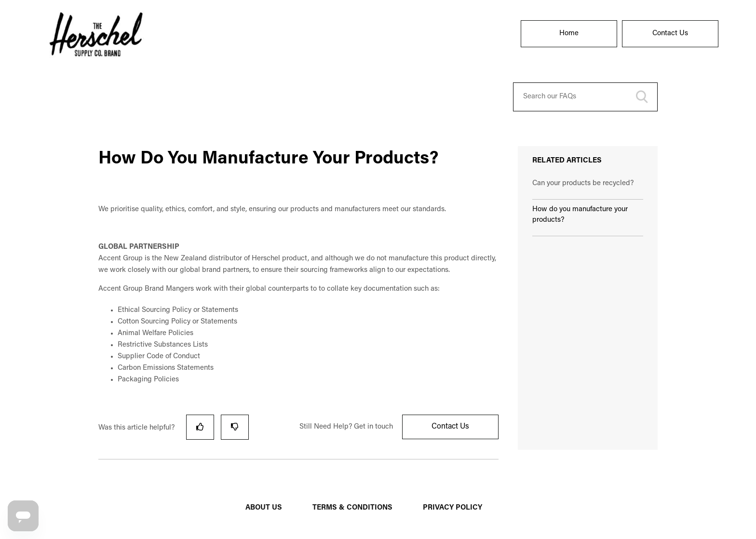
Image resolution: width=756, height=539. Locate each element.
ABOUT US (264, 508)
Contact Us (670, 34)
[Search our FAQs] (585, 97)
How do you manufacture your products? (580, 215)
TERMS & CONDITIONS (352, 508)
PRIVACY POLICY (452, 508)
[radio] (200, 427)
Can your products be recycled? (583, 183)
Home (569, 34)
